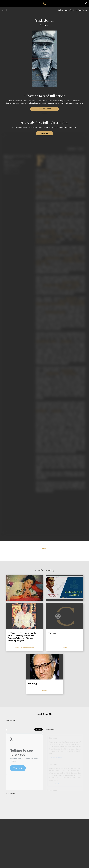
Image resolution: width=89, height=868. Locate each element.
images (45, 548)
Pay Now (44, 133)
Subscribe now (45, 109)
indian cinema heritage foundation (73, 10)
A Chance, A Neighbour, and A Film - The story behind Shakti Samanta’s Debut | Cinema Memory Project (23, 637)
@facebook (50, 730)
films (65, 648)
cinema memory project (24, 648)
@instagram (10, 720)
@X (7, 730)
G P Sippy (33, 683)
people (5, 10)
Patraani (52, 633)
